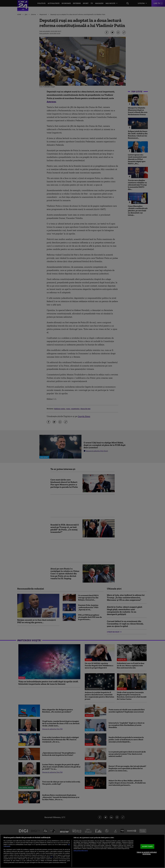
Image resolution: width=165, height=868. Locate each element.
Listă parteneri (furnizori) (81, 851)
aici (52, 857)
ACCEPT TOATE (147, 846)
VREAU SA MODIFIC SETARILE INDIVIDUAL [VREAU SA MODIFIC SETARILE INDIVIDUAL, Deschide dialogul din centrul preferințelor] (147, 853)
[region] (82, 851)
